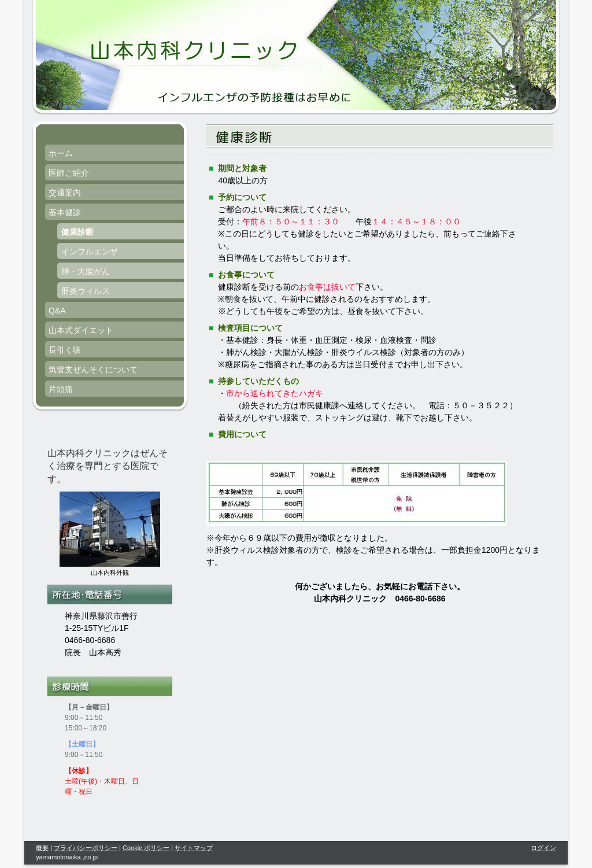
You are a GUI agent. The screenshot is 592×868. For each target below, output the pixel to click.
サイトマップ (194, 848)
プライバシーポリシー (86, 848)
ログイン (543, 848)
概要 (42, 848)
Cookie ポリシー (146, 848)
